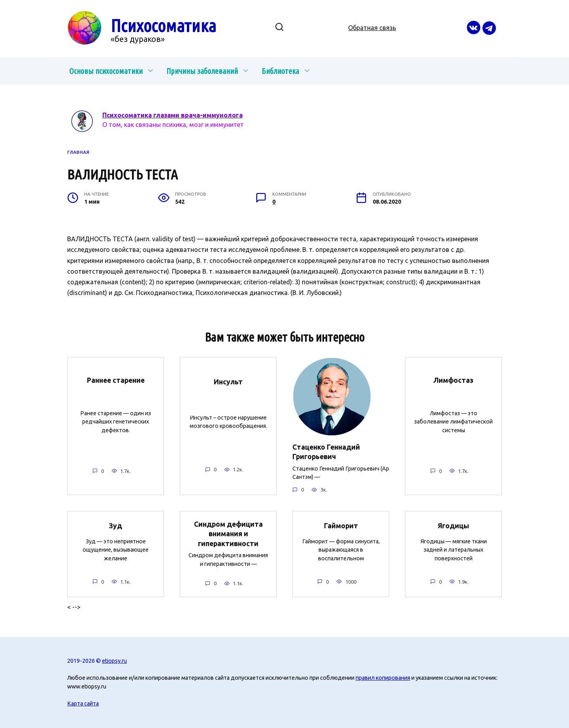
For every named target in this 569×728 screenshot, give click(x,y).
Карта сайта (83, 703)
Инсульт (228, 382)
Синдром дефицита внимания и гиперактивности (228, 534)
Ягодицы (453, 526)
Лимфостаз (453, 380)
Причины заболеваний (202, 71)
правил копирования (383, 678)
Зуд (116, 526)
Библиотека (280, 71)
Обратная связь (372, 28)
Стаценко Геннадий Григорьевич (326, 452)
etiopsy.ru (114, 661)
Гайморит (341, 526)
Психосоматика (163, 26)
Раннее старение (116, 380)
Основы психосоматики (106, 71)
